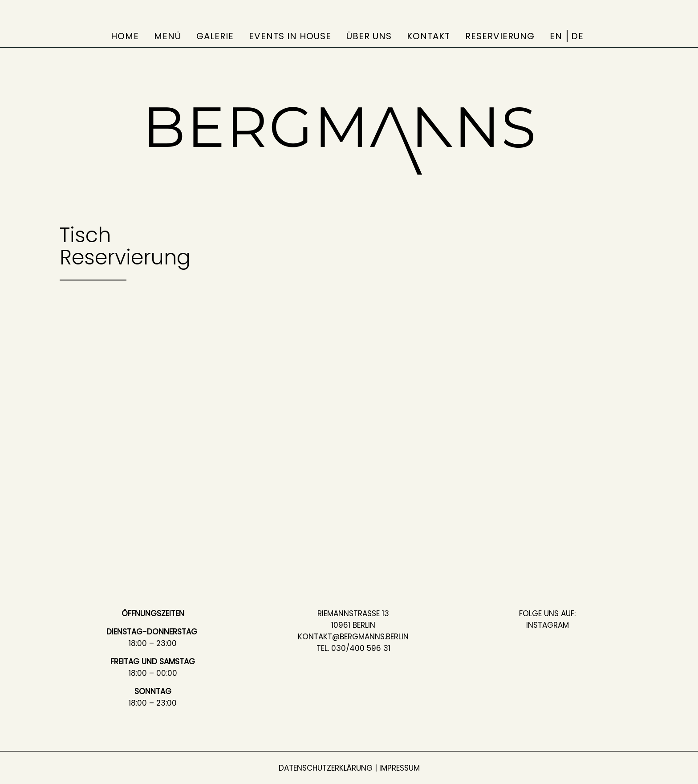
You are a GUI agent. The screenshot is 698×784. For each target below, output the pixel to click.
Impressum (400, 768)
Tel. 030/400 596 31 (353, 648)
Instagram (548, 625)
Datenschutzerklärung (326, 768)
